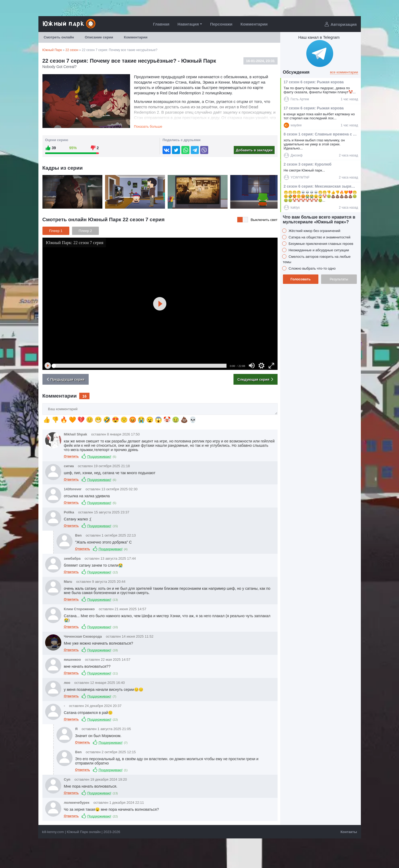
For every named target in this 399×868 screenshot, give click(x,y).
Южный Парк (52, 50)
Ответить (71, 456)
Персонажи (221, 24)
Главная (161, 24)
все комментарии (344, 72)
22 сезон (72, 50)
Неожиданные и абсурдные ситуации (318, 250)
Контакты (349, 832)
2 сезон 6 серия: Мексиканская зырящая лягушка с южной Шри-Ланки (321, 186)
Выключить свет (264, 220)
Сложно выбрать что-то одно (312, 268)
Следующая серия (256, 379)
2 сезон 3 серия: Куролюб (308, 164)
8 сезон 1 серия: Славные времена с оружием (321, 134)
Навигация (188, 24)
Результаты (339, 279)
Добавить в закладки (254, 150)
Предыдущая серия (65, 379)
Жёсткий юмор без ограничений (314, 231)
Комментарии (254, 24)
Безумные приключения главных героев (321, 244)
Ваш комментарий (43, 403)
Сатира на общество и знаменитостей (319, 237)
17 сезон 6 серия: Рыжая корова (314, 82)
